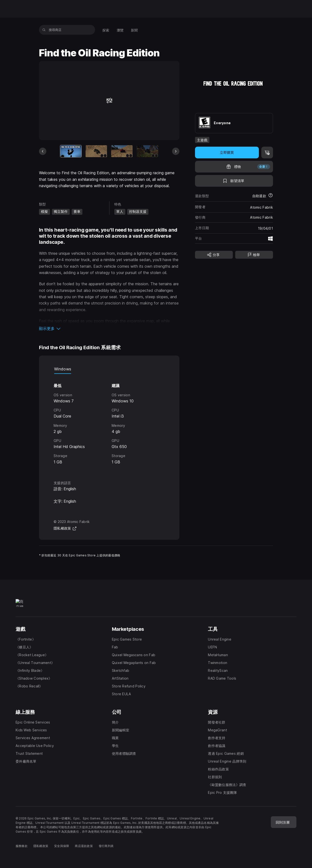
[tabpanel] (109, 423)
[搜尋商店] (44, 30)
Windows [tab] (63, 369)
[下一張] (176, 151)
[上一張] (43, 151)
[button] (109, 328)
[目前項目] (71, 151)
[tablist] (109, 369)
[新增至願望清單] (234, 181)
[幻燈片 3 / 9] (122, 151)
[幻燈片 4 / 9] (147, 151)
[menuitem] (106, 30)
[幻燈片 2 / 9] (96, 151)
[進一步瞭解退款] (271, 196)
